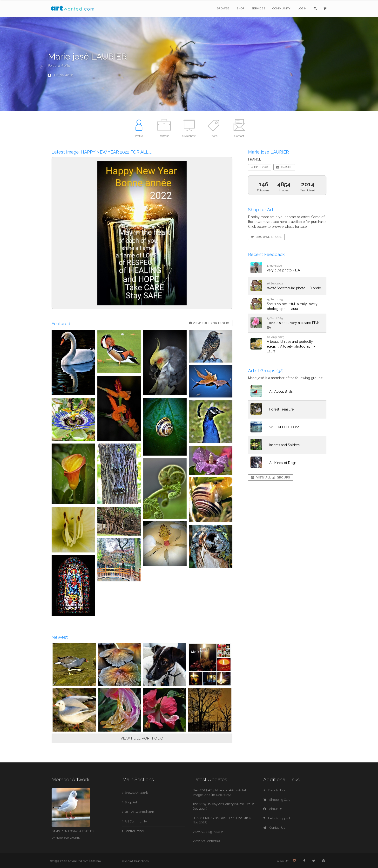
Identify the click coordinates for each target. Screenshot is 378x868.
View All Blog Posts (208, 832)
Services (258, 8)
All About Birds (281, 391)
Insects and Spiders (284, 445)
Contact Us (274, 828)
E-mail (284, 167)
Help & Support (277, 818)
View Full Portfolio (209, 323)
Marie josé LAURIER (68, 838)
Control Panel (134, 831)
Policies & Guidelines (135, 861)
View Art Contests (206, 841)
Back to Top (274, 790)
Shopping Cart (277, 800)
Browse (223, 8)
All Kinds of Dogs (283, 463)
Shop (240, 8)
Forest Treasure (281, 409)
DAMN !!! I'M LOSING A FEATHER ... (74, 831)
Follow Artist (60, 75)
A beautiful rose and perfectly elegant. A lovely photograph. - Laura (291, 346)
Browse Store (266, 237)
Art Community (136, 821)
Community (281, 8)
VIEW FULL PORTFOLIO (142, 738)
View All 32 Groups (271, 478)
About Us (273, 809)
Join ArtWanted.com (139, 812)
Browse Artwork (136, 793)
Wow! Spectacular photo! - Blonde (294, 288)
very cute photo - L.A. (284, 270)
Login (302, 8)
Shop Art (131, 802)
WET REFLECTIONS (285, 427)
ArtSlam (96, 861)
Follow (260, 167)
